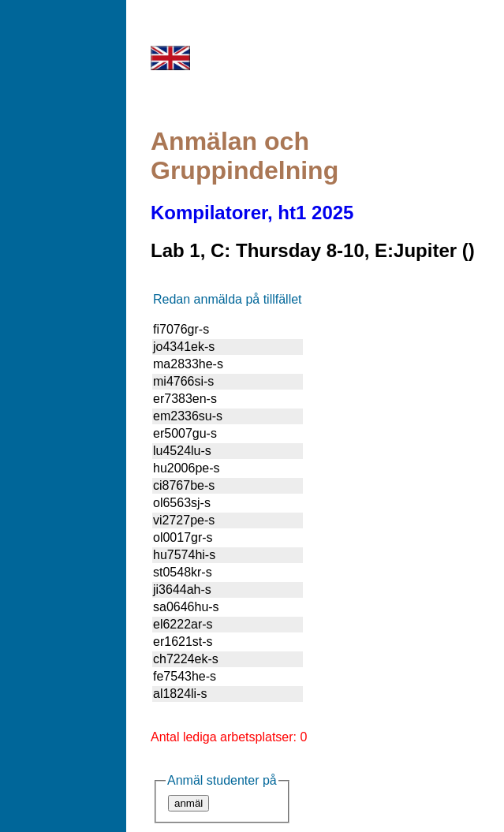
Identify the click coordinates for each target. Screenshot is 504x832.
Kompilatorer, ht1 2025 (252, 213)
